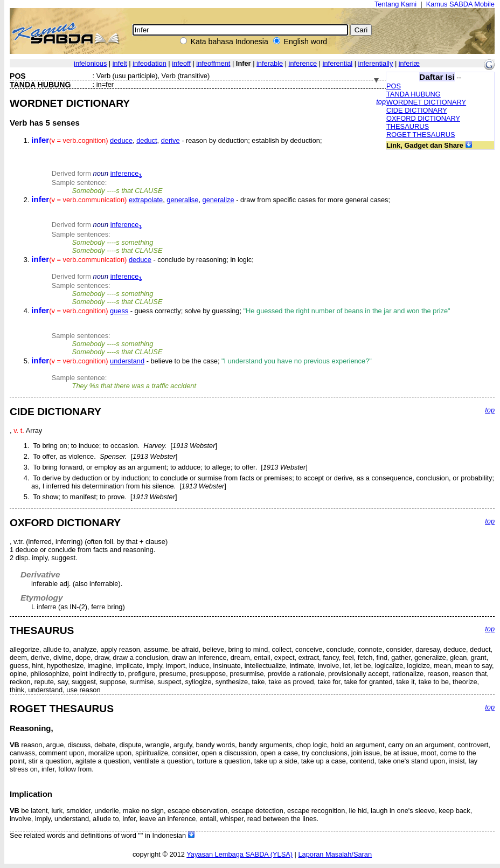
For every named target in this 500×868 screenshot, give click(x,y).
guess (119, 311)
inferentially (376, 63)
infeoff (181, 63)
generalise (182, 200)
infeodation (150, 63)
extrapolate (146, 200)
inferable (270, 63)
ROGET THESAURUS (421, 135)
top (381, 102)
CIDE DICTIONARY (417, 110)
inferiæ (409, 63)
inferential (338, 63)
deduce (121, 140)
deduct (147, 140)
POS (394, 86)
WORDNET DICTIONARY (426, 102)
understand (127, 361)
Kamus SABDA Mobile (460, 4)
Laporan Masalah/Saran (335, 854)
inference (303, 63)
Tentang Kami (395, 4)
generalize (218, 200)
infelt (120, 63)
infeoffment (213, 63)
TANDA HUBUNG (414, 94)
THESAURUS (408, 126)
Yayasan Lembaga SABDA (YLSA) (239, 854)
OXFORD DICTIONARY (423, 118)
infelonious (90, 63)
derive (171, 140)
